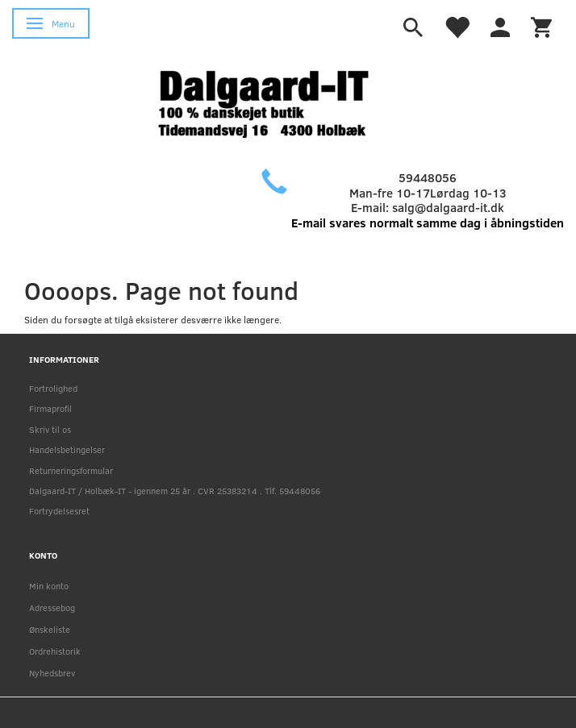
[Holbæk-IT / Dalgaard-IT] (276, 102)
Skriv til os (50, 429)
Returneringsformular (71, 470)
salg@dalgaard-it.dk (448, 207)
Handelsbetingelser (67, 449)
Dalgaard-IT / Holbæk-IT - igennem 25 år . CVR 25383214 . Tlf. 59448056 (175, 491)
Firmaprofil (50, 408)
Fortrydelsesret (59, 511)
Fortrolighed (53, 388)
